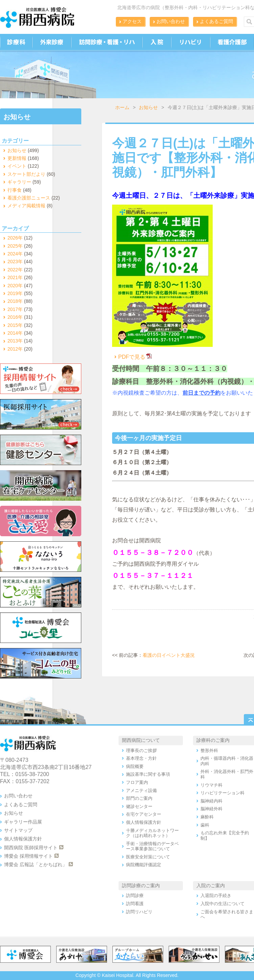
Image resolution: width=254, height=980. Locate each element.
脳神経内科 (211, 801)
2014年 (15, 333)
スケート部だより (26, 174)
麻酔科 (207, 817)
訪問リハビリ (139, 912)
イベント (17, 166)
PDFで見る (129, 357)
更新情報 (17, 158)
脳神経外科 (211, 809)
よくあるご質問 (216, 21)
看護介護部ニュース (29, 198)
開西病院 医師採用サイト (31, 848)
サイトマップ (18, 830)
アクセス (132, 21)
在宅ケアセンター (144, 814)
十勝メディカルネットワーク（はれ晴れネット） (152, 833)
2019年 (15, 293)
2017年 (15, 309)
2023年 (15, 262)
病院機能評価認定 (144, 865)
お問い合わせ (171, 21)
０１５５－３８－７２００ (153, 552)
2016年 (15, 317)
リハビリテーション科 (223, 793)
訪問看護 (135, 904)
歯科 (205, 825)
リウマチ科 (211, 785)
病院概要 (135, 766)
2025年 (15, 246)
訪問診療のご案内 (141, 885)
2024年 (15, 254)
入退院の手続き (216, 895)
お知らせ (148, 107)
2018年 (15, 301)
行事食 (15, 190)
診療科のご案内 (213, 740)
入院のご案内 (211, 885)
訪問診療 (135, 895)
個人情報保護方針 (23, 839)
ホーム (122, 107)
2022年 (15, 270)
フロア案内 (137, 782)
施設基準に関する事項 (148, 774)
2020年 (15, 286)
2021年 (15, 277)
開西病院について (141, 740)
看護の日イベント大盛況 (169, 655)
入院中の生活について (223, 904)
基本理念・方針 (141, 758)
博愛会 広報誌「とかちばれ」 (36, 864)
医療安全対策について (148, 857)
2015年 (15, 325)
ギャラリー (19, 182)
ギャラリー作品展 (23, 822)
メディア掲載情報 (26, 206)
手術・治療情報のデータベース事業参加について (152, 846)
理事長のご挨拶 (141, 750)
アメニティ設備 (141, 790)
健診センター (139, 806)
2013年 (15, 341)
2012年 (15, 349)
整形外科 (209, 750)
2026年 (15, 238)
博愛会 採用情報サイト (28, 856)
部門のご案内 (139, 798)
